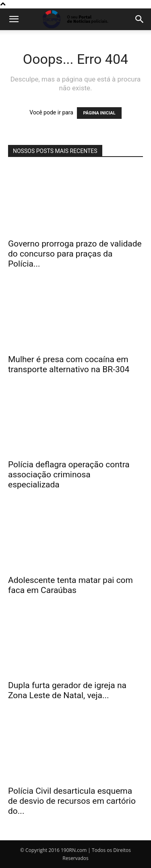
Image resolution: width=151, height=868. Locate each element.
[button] (14, 19)
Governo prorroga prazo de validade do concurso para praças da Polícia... (75, 254)
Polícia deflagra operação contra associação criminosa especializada (69, 475)
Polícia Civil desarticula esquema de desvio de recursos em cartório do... (72, 801)
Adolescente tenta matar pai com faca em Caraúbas (70, 585)
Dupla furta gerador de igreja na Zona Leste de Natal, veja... (67, 690)
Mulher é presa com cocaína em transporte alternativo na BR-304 (69, 364)
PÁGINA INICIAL (99, 113)
